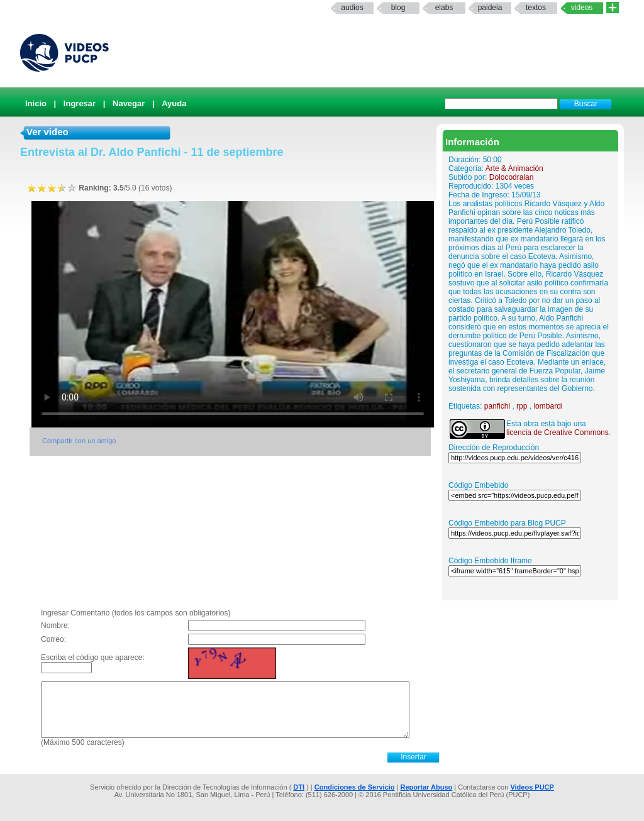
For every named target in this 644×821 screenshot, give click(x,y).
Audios (352, 8)
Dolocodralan (512, 177)
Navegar (129, 103)
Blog (398, 8)
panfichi (497, 406)
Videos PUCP (532, 787)
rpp (522, 406)
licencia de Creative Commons (558, 433)
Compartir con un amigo (79, 441)
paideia (490, 8)
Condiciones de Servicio (355, 787)
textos (536, 8)
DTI (299, 787)
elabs (444, 8)
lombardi (548, 406)
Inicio (36, 103)
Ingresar (80, 103)
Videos (582, 8)
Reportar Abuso (427, 787)
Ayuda (174, 103)
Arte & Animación (514, 168)
